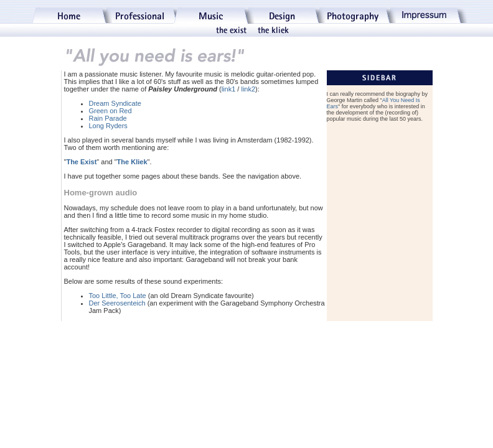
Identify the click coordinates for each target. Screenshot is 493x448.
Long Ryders (108, 126)
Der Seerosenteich (117, 303)
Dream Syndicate (115, 103)
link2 (248, 89)
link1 (229, 89)
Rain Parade (108, 118)
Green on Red (110, 111)
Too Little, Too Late (118, 296)
